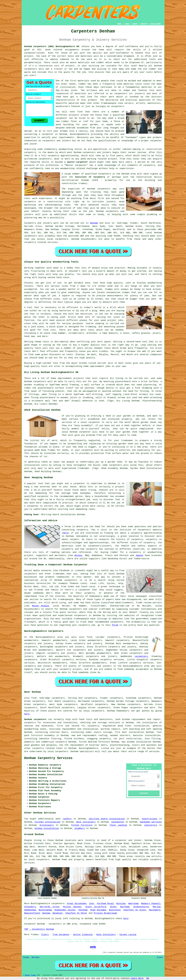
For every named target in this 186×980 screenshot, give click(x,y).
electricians (150, 819)
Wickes (78, 555)
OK (148, 978)
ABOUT (135, 24)
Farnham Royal (105, 904)
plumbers (80, 828)
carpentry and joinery (62, 653)
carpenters (31, 69)
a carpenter (46, 134)
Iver (92, 904)
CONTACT (144, 24)
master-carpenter (78, 162)
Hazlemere (155, 910)
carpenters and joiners (69, 647)
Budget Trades (30, 975)
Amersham (133, 904)
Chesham (83, 910)
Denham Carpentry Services (48, 758)
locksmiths (118, 822)
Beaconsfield (32, 913)
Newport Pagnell (151, 904)
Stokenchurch (141, 907)
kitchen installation (48, 822)
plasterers (151, 825)
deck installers (86, 822)
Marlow (157, 907)
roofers (67, 819)
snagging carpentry (99, 739)
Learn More (137, 978)
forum (115, 625)
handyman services (151, 822)
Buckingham (45, 910)
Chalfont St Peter (76, 913)
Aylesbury (30, 907)
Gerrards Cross (50, 907)
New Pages (36, 957)
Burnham (125, 907)
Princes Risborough (105, 913)
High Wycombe (98, 910)
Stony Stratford (96, 907)
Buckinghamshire (89, 748)
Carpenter (30, 924)
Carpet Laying (128, 935)
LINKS (127, 24)
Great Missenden (77, 904)
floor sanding (118, 825)
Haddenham (30, 910)
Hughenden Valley (65, 910)
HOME (119, 24)
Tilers (45, 935)
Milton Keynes (72, 907)
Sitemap (26, 957)
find (34, 698)
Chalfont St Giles (135, 910)
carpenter (79, 484)
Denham (94, 223)
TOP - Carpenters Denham (39, 929)
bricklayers (47, 825)
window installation (47, 828)
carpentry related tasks (47, 748)
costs (149, 72)
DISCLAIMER (155, 24)
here (65, 533)
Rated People (40, 606)
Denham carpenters (35, 719)
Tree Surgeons (61, 935)
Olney (113, 907)
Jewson (139, 555)
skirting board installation (107, 819)
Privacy (160, 957)
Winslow (121, 904)
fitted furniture (82, 825)
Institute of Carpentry (90, 177)
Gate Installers (106, 935)
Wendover (58, 913)
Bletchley (115, 910)
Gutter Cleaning (83, 935)
